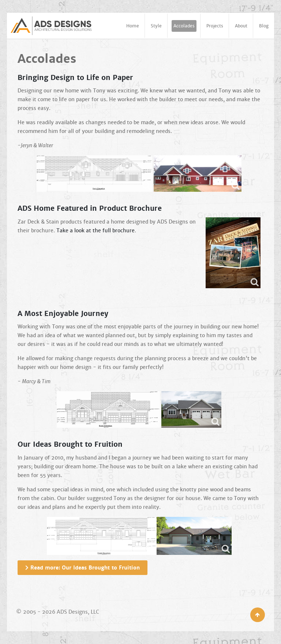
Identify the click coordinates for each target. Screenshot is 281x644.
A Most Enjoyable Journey (63, 314)
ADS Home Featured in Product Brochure (90, 209)
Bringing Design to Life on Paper (75, 78)
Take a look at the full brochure (95, 230)
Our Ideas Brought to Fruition (70, 445)
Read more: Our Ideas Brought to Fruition (83, 568)
